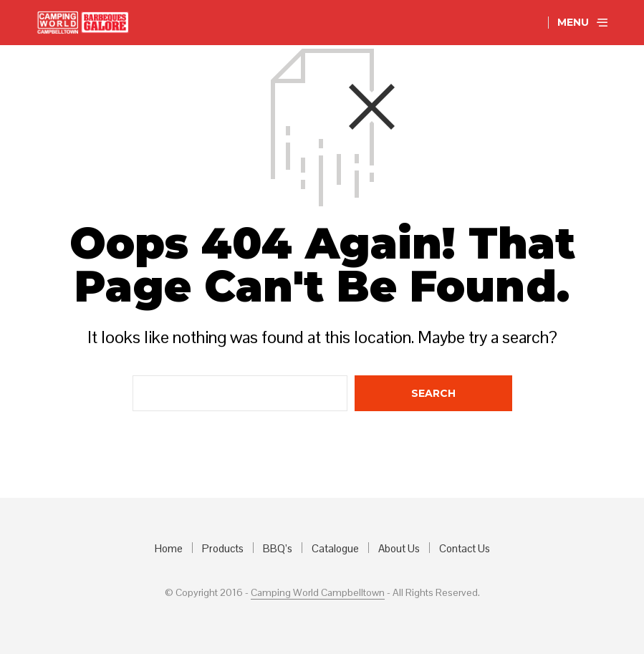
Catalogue (335, 548)
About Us (399, 548)
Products (223, 548)
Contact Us (465, 548)
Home (169, 548)
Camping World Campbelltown (318, 593)
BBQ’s (278, 548)
